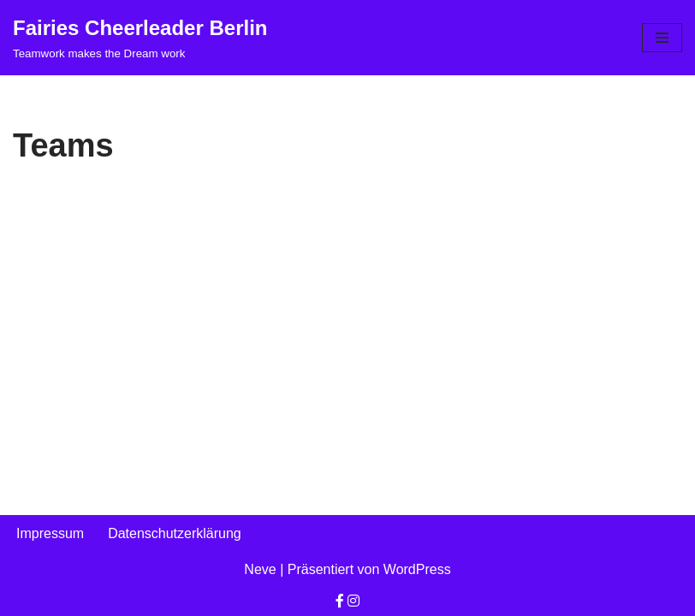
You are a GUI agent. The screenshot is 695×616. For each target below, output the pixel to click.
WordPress (417, 569)
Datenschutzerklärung (175, 533)
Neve (260, 569)
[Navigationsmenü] (662, 38)
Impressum (50, 533)
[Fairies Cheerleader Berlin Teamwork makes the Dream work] (140, 38)
